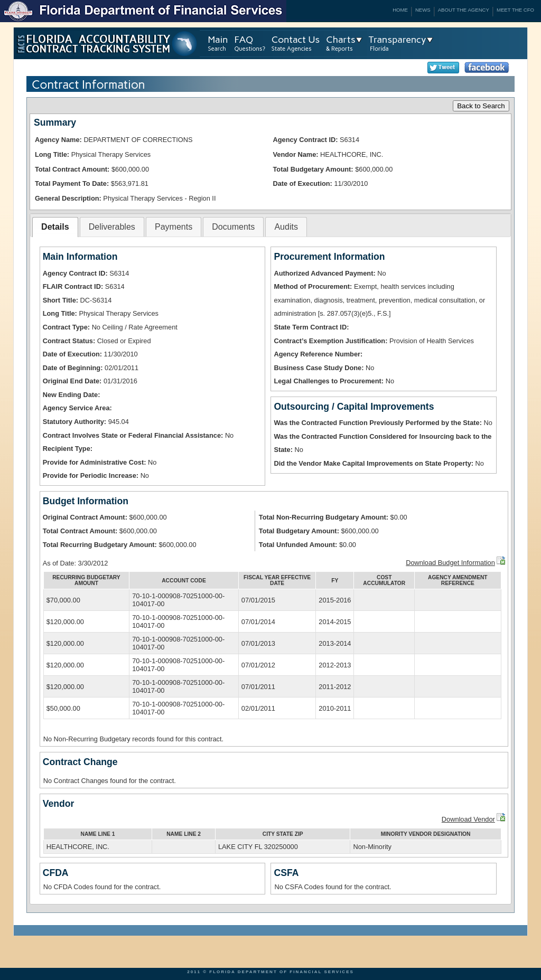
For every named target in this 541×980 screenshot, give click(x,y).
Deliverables (112, 227)
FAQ (244, 39)
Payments (174, 227)
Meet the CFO (515, 10)
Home (400, 10)
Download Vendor (468, 819)
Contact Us (296, 39)
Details (55, 227)
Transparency (398, 39)
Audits (286, 227)
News (423, 10)
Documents (233, 227)
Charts (341, 39)
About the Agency (464, 10)
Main (218, 39)
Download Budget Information (450, 563)
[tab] (55, 227)
